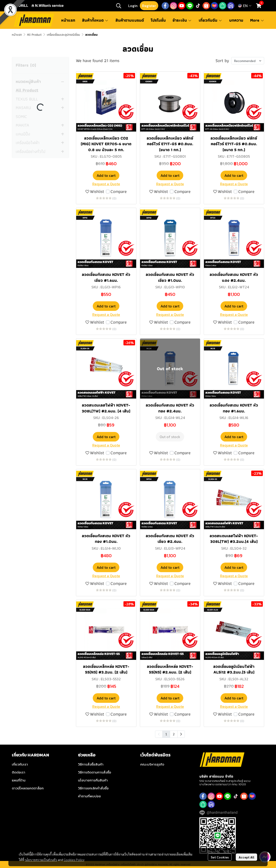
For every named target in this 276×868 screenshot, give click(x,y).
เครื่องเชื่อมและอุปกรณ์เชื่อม (63, 35)
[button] (119, 6)
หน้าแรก (17, 35)
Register (149, 6)
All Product (34, 35)
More (257, 20)
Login (133, 6)
